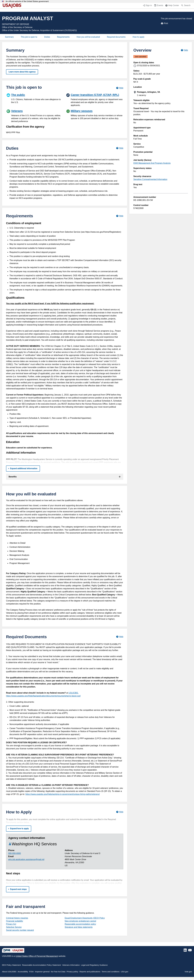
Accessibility (23, 972)
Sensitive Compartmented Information (150, 179)
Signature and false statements (79, 927)
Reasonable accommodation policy (80, 924)
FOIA (31, 972)
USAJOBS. (73, 693)
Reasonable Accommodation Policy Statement (41, 965)
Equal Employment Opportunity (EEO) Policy (85, 918)
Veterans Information (71, 965)
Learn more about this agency (22, 72)
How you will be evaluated (88, 37)
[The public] (35, 98)
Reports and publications (90, 972)
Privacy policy (72, 972)
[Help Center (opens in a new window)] (172, 6)
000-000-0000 (15, 853)
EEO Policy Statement (11, 965)
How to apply (138, 37)
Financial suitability (15, 921)
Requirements (63, 37)
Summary (9, 37)
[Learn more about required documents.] (120, 637)
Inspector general (42, 972)
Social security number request (20, 930)
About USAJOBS (9, 972)
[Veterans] (35, 116)
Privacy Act (11, 924)
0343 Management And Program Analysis (152, 163)
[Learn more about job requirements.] (120, 216)
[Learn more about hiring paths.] (120, 88)
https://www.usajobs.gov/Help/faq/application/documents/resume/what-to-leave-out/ (43, 696)
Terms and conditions (111, 972)
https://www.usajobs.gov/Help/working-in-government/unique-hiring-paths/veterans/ (63, 794)
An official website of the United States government (27, 1)
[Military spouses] (95, 114)
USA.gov (125, 972)
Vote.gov (188, 972)
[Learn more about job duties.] (120, 148)
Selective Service (14, 927)
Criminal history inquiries (17, 918)
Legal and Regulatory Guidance (94, 965)
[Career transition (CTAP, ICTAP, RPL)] (95, 100)
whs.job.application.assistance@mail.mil (26, 859)
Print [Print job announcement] (164, 23)
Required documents (116, 37)
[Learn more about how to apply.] (120, 812)
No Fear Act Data (58, 972)
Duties (47, 37)
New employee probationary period (80, 921)
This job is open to (29, 37)
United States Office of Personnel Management (37, 956)
